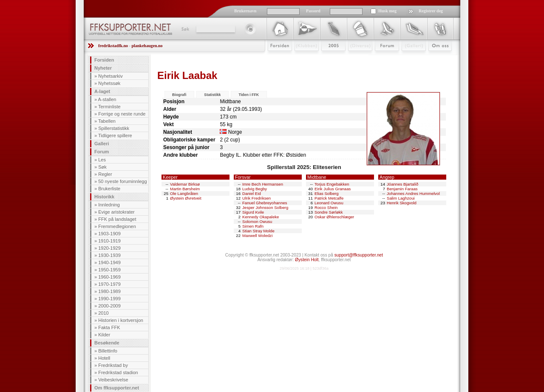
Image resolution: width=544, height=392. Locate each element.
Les (102, 160)
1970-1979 (109, 284)
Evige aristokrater (116, 212)
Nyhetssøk (109, 83)
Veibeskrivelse (113, 380)
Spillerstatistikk (114, 128)
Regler (105, 174)
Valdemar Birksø (185, 184)
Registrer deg (431, 11)
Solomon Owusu (257, 221)
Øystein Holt (307, 260)
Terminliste (109, 107)
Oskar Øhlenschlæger (334, 217)
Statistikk (212, 95)
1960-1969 (109, 277)
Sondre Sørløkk (329, 212)
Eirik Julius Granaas (333, 189)
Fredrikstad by (113, 365)
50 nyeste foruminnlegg (122, 181)
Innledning (109, 205)
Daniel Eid (252, 193)
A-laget (102, 91)
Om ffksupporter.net (117, 388)
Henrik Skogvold (402, 203)
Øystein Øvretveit (186, 198)
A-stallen (107, 99)
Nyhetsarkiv (110, 76)
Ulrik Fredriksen (256, 198)
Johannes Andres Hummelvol (413, 193)
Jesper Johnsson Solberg (265, 207)
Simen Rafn (253, 226)
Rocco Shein (326, 207)
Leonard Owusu (329, 203)
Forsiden (276, 58)
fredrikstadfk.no (113, 46)
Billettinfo (108, 351)
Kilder (104, 335)
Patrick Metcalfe (329, 198)
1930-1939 (109, 255)
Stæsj (353, 58)
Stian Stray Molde (258, 231)
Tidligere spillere (115, 135)
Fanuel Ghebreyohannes (265, 203)
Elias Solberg (327, 193)
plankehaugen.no (147, 46)
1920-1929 (109, 248)
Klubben (303, 58)
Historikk (104, 197)
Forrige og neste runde (122, 114)
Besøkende (107, 343)
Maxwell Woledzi (257, 235)
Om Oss (436, 58)
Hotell (104, 358)
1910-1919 (109, 241)
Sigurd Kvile (253, 212)
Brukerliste (109, 189)
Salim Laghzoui (401, 198)
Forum (381, 58)
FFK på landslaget (117, 219)
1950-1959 (109, 270)
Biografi (179, 95)
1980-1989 (109, 291)
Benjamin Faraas (402, 189)
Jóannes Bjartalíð (402, 184)
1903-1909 (109, 234)
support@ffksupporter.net (359, 255)
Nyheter (103, 68)
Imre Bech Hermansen (263, 184)
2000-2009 (109, 306)
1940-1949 (109, 262)
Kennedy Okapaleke (261, 217)
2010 (103, 313)
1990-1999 (109, 299)
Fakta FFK (109, 327)
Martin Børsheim (185, 189)
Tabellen (107, 121)
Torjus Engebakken (332, 184)
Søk (185, 29)
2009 (326, 58)
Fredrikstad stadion (118, 372)
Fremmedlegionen (117, 226)
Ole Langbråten (184, 193)
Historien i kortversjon (121, 320)
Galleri (408, 58)
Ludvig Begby (255, 189)
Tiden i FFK (249, 95)
